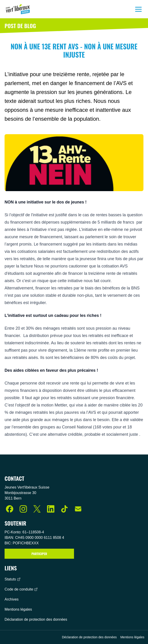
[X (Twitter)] (37, 509)
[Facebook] (10, 509)
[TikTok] (64, 509)
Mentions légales (18, 609)
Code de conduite (21, 589)
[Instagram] (23, 509)
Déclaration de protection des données (36, 619)
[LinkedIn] (51, 509)
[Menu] (138, 9)
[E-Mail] (78, 509)
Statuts (13, 579)
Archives (12, 599)
